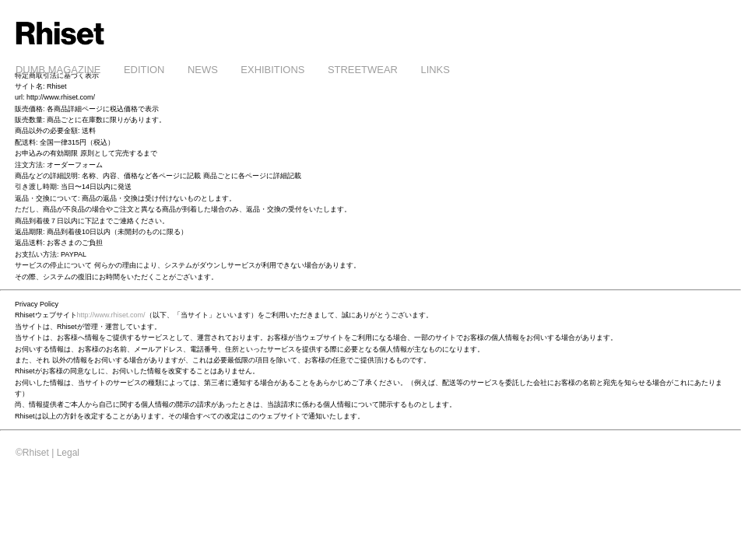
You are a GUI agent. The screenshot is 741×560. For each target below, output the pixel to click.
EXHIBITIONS (272, 70)
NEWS (203, 70)
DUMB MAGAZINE (58, 70)
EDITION (144, 70)
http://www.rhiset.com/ (111, 315)
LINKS (435, 70)
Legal (68, 453)
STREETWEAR (363, 70)
